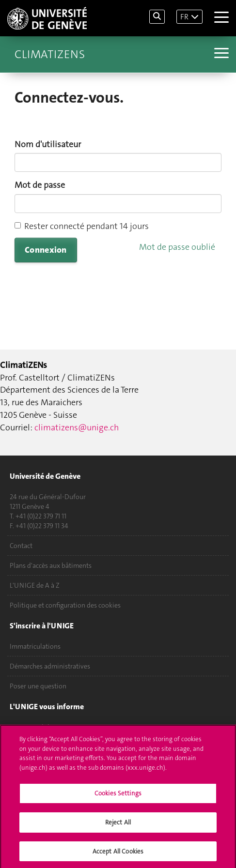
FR (184, 17)
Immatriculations (35, 646)
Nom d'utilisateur (48, 144)
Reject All (118, 827)
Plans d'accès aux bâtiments (51, 565)
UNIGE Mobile (31, 727)
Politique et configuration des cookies (65, 605)
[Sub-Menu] (220, 54)
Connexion (46, 250)
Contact (21, 546)
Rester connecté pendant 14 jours (82, 226)
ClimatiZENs (50, 54)
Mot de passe (40, 185)
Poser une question (38, 686)
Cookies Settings (118, 798)
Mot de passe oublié (177, 247)
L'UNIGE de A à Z (35, 585)
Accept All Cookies (118, 855)
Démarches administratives (50, 666)
